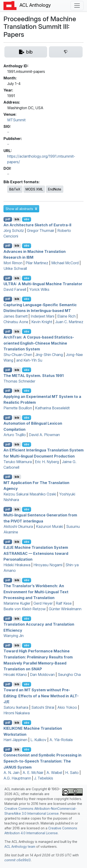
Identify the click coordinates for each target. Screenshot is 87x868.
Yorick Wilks (39, 289)
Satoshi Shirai (43, 707)
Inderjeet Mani (42, 316)
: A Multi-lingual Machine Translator (43, 284)
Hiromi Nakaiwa (17, 713)
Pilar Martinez (37, 263)
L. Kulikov (38, 740)
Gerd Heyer (43, 603)
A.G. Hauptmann (17, 778)
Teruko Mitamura (18, 462)
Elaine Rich (66, 316)
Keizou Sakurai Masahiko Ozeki (30, 494)
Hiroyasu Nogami (48, 565)
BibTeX (15, 189)
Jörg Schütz (14, 231)
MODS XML (34, 189)
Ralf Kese (64, 603)
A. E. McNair (33, 773)
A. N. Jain (11, 773)
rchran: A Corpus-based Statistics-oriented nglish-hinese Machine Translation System (39, 343)
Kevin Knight (42, 322)
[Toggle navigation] (77, 6)
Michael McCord (65, 263)
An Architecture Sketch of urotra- (37, 225)
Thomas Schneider (19, 381)
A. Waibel (54, 773)
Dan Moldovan (42, 675)
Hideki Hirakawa (17, 565)
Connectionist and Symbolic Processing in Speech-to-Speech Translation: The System (42, 761)
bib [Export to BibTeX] (17, 219)
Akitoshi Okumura (18, 526)
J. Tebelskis (44, 778)
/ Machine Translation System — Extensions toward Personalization (36, 553)
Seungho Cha (69, 675)
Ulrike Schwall (15, 268)
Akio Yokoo (67, 707)
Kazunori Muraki (50, 526)
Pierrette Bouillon (18, 408)
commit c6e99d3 (18, 860)
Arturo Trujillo (15, 435)
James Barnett (16, 316)
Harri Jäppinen (15, 740)
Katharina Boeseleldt (52, 408)
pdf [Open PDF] (8, 219)
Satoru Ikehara (16, 707)
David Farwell (15, 289)
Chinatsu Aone (16, 322)
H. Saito (72, 773)
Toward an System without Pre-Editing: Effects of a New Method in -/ (41, 696)
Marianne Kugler (17, 603)
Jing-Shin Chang (49, 355)
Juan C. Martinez (69, 322)
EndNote (55, 189)
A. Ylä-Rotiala (61, 740)
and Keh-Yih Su (29, 360)
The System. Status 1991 (34, 376)
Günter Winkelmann (65, 609)
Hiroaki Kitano (15, 675)
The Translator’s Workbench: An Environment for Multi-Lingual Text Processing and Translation (36, 592)
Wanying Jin (14, 636)
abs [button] (27, 219)
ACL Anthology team (20, 846)
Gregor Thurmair (41, 231)
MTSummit (16, 120)
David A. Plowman (44, 435)
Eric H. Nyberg (47, 462)
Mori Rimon (13, 263)
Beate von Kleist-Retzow (25, 609)
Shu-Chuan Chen (18, 355)
